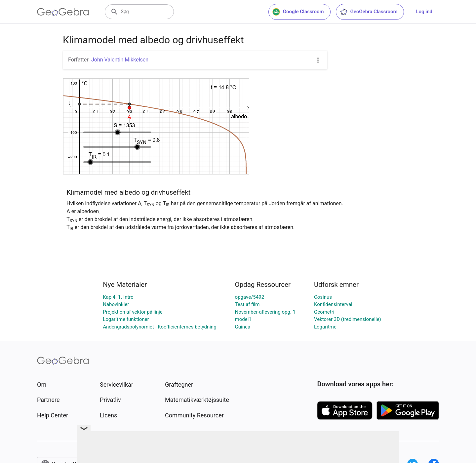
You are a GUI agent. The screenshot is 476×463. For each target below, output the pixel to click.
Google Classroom (298, 12)
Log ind (424, 12)
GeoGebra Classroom (369, 12)
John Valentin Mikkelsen (120, 60)
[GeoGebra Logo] (63, 12)
